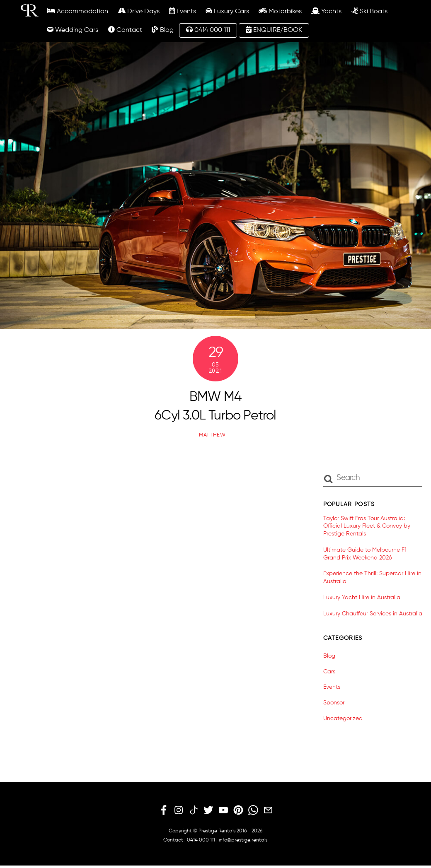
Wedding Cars (73, 30)
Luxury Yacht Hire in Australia (362, 598)
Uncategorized (343, 719)
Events (183, 11)
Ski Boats (369, 11)
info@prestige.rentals (243, 840)
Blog (163, 30)
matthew (212, 435)
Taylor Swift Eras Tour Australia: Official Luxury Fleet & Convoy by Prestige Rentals (367, 526)
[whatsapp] (253, 810)
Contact (125, 30)
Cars (329, 672)
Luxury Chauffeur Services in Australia (373, 614)
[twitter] (208, 810)
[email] (268, 810)
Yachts (326, 11)
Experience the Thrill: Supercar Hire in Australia (372, 577)
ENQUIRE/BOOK (274, 30)
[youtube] (223, 810)
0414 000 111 (208, 30)
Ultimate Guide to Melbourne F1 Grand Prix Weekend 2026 (365, 554)
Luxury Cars (227, 11)
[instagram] (179, 810)
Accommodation (77, 11)
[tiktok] (194, 810)
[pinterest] (238, 810)
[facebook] (164, 810)
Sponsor (334, 703)
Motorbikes (280, 11)
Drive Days (139, 11)
